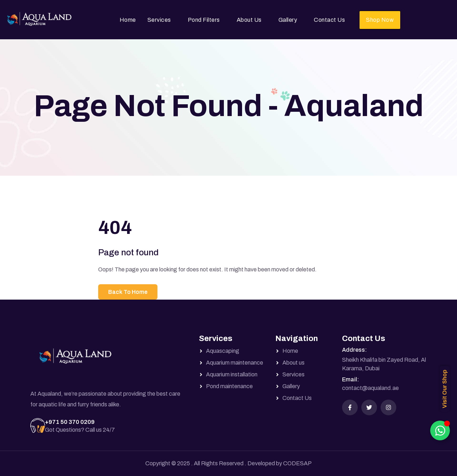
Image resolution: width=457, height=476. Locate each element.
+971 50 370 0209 (70, 422)
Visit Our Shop (445, 389)
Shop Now (380, 20)
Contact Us (329, 20)
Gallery (288, 20)
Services (159, 20)
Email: (350, 379)
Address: (354, 350)
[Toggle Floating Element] (440, 430)
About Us (249, 20)
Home (128, 20)
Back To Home (128, 292)
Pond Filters (204, 20)
